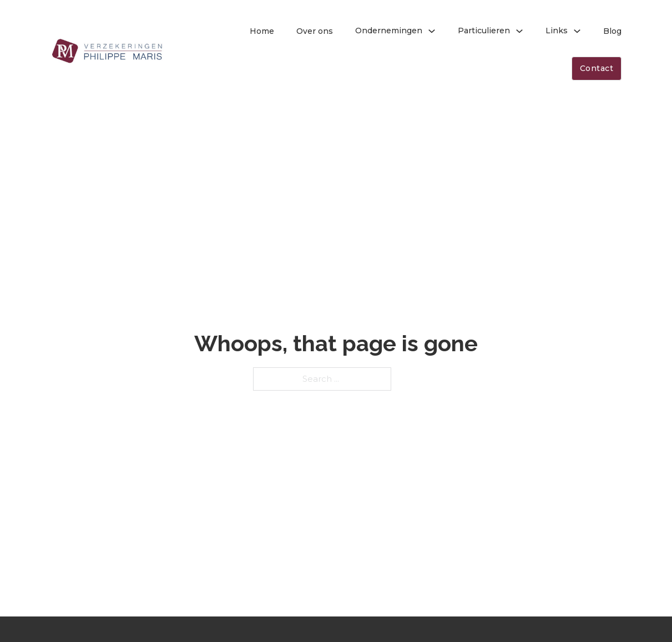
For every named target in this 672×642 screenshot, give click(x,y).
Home (262, 31)
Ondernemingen (389, 31)
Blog (612, 31)
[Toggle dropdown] (432, 31)
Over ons (315, 31)
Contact (597, 68)
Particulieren (484, 31)
